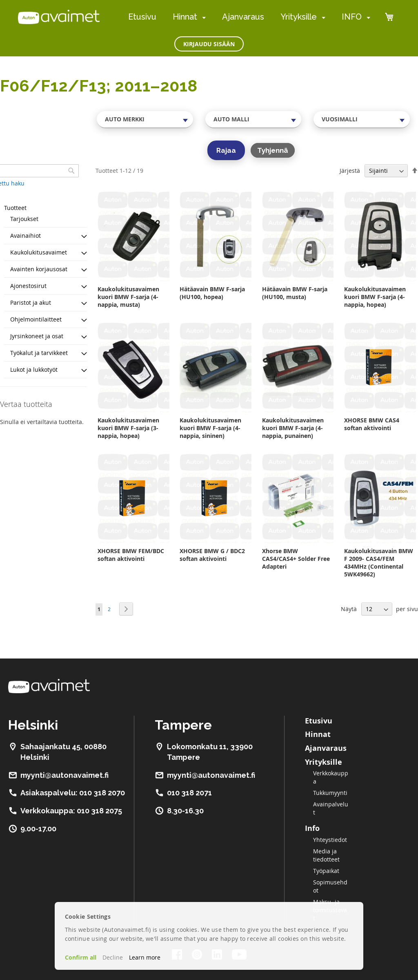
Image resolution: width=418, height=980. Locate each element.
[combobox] (145, 119)
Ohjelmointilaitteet (36, 319)
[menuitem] (202, 17)
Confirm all (81, 957)
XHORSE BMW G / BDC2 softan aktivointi (212, 555)
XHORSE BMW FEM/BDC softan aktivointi (131, 555)
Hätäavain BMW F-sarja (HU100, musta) (295, 293)
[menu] (249, 17)
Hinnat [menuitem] (185, 17)
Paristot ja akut (31, 302)
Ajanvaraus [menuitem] (243, 17)
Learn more (145, 957)
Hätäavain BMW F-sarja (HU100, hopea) (212, 293)
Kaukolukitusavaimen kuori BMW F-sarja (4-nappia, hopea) (375, 297)
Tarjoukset (24, 219)
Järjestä (350, 171)
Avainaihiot (26, 236)
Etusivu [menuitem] (142, 17)
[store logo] (59, 17)
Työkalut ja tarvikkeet (39, 353)
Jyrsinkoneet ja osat (37, 336)
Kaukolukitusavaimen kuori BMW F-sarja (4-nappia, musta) (128, 297)
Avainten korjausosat (39, 269)
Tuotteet (15, 208)
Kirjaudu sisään (209, 44)
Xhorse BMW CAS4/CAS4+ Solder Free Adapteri (296, 559)
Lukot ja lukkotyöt (34, 369)
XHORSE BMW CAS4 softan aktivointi (372, 424)
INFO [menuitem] (352, 17)
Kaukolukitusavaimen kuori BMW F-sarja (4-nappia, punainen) (293, 428)
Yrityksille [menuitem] (299, 17)
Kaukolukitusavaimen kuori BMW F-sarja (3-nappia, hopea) (128, 428)
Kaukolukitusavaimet (39, 252)
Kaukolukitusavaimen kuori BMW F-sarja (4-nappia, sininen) (210, 428)
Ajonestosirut (28, 286)
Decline (113, 957)
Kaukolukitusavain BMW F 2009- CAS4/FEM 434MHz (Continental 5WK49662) (379, 563)
